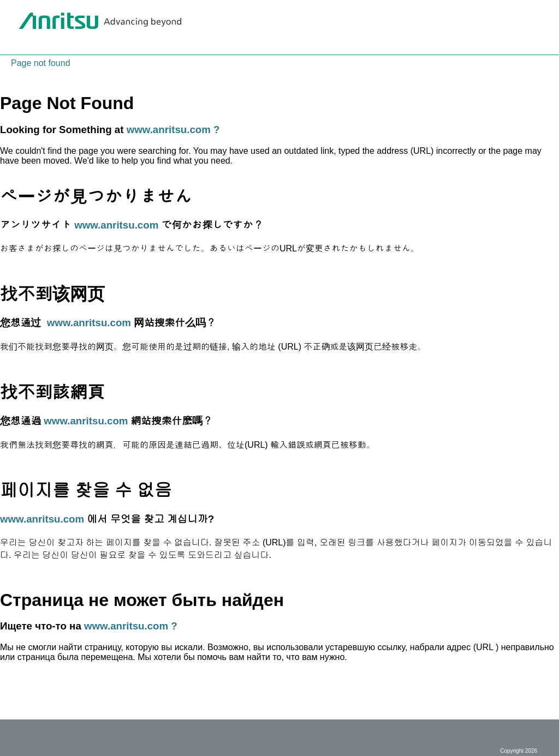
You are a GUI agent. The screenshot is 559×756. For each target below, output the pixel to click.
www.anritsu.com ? (173, 130)
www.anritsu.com (116, 225)
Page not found (41, 63)
